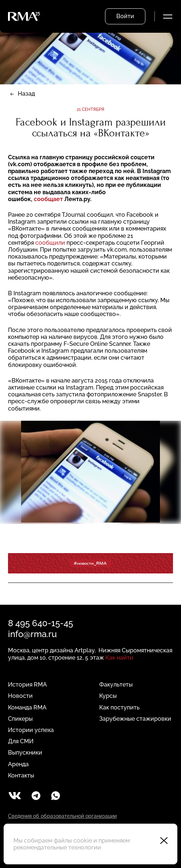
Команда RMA (27, 707)
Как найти (119, 658)
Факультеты (116, 685)
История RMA (27, 685)
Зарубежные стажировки (135, 719)
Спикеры (20, 719)
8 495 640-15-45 (41, 623)
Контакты (21, 775)
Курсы (108, 696)
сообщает (48, 199)
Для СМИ (21, 741)
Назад (26, 94)
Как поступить (119, 707)
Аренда (18, 764)
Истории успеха (31, 730)
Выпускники (25, 753)
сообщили (50, 243)
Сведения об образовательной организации (62, 816)
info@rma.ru (32, 634)
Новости (20, 696)
